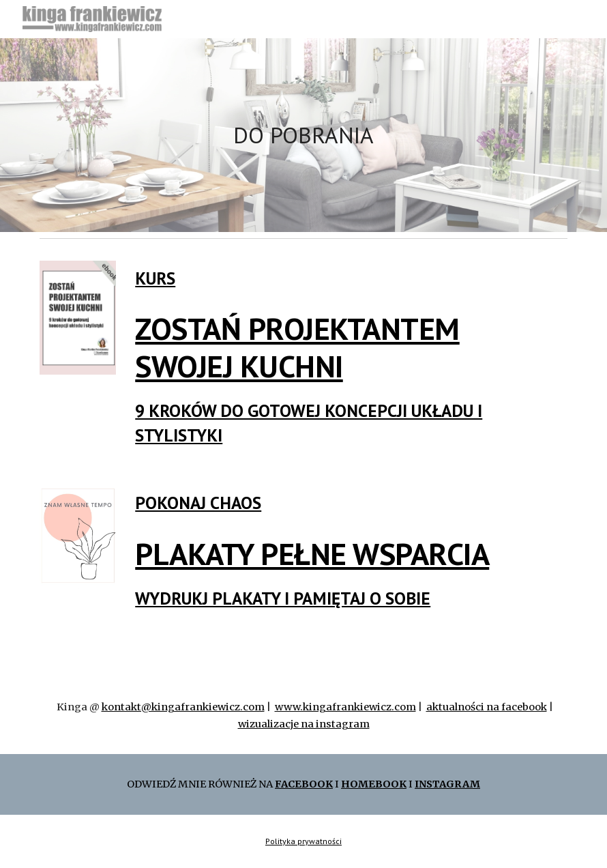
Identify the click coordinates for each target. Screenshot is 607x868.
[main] (303, 135)
